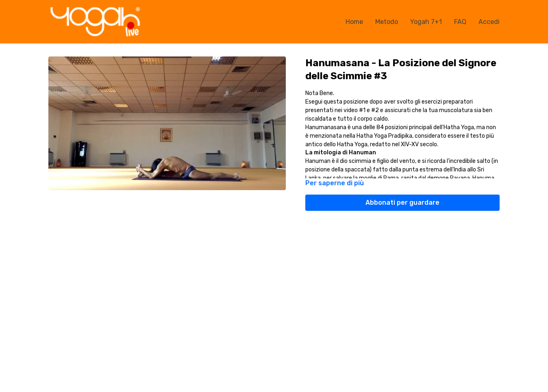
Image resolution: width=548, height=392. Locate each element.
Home (354, 22)
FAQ (460, 22)
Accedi (489, 22)
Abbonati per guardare (402, 202)
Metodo (387, 22)
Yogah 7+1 (426, 22)
